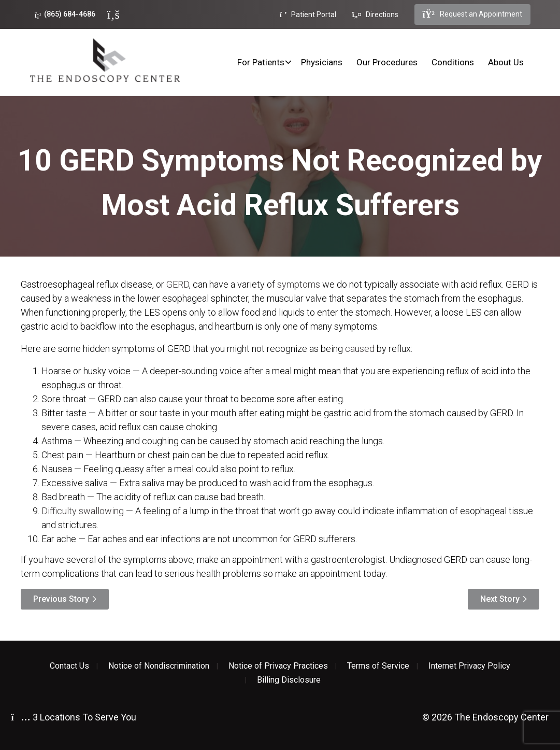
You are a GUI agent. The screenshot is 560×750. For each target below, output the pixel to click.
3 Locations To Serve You (74, 717)
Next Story (500, 599)
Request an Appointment (472, 15)
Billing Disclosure (289, 680)
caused (360, 349)
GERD (178, 284)
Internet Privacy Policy (469, 666)
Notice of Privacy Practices (278, 666)
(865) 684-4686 (65, 14)
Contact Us (69, 666)
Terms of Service (378, 666)
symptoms (299, 284)
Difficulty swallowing (83, 511)
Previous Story (61, 599)
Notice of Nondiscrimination (159, 666)
